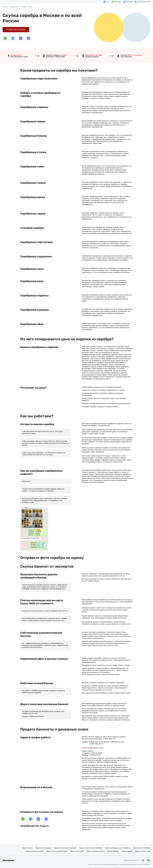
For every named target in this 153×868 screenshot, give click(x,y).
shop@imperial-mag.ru (96, 748)
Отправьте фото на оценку (16, 29)
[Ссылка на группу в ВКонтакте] (148, 860)
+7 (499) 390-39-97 (96, 744)
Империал (8, 860)
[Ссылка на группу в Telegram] (143, 860)
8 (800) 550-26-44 (96, 742)
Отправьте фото (16, 55)
